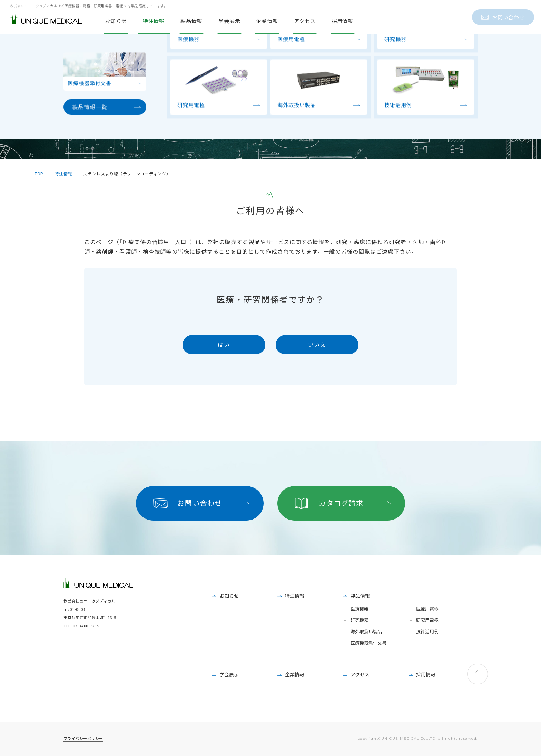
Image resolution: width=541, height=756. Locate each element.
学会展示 (229, 674)
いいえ (317, 344)
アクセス (360, 674)
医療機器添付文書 (368, 643)
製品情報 (360, 596)
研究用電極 (427, 620)
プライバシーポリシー (83, 738)
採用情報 (426, 674)
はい (224, 344)
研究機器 (360, 620)
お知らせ (229, 596)
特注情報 (295, 596)
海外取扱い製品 (366, 632)
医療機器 (360, 609)
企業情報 (295, 674)
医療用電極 (427, 609)
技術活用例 (427, 632)
